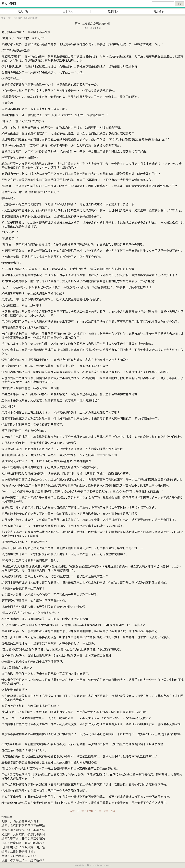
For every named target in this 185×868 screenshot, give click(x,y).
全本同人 (68, 11)
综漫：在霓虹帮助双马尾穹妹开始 (23, 826)
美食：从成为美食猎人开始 (19, 856)
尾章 (106, 811)
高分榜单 (159, 11)
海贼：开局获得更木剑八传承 (20, 821)
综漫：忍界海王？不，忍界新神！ (23, 860)
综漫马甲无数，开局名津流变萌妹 (23, 839)
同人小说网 (9, 4)
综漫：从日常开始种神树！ (19, 852)
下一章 (98, 811)
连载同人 (113, 11)
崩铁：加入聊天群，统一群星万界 (23, 830)
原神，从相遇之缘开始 (28, 18)
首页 (3, 18)
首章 (72, 811)
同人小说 (23, 11)
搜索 (180, 4)
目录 (113, 811)
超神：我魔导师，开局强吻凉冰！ (23, 843)
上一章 (80, 811)
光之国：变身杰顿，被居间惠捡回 (23, 834)
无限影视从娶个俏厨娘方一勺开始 (23, 847)
